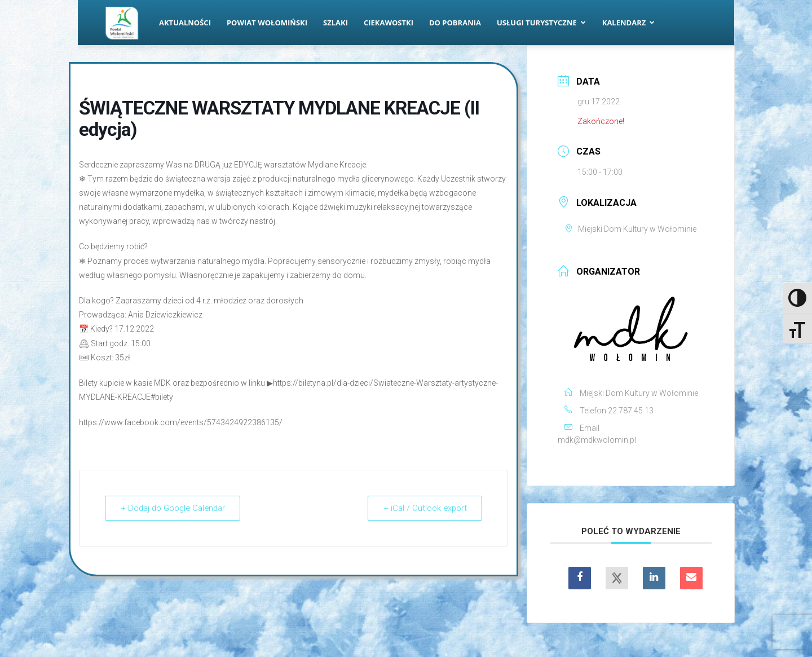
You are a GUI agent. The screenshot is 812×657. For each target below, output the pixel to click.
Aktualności (185, 23)
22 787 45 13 (631, 411)
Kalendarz (629, 23)
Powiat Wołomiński (267, 23)
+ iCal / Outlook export (423, 508)
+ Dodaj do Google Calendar (175, 508)
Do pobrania (455, 23)
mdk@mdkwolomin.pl (597, 440)
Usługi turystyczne (541, 23)
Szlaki (336, 23)
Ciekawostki (389, 23)
